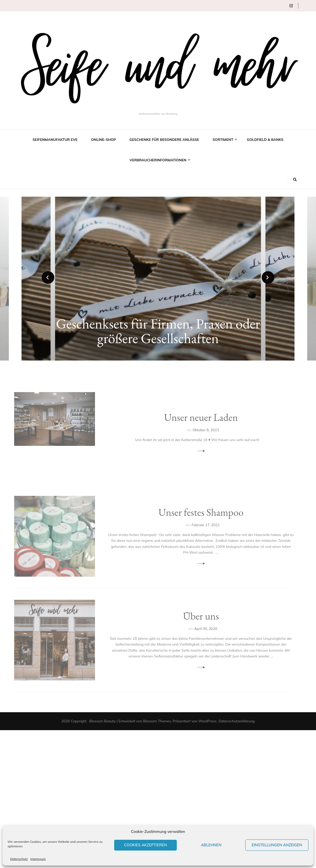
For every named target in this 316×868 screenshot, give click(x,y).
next (268, 277)
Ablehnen (211, 845)
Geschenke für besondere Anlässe (164, 140)
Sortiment (223, 140)
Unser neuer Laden (201, 417)
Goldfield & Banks (265, 140)
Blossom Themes (157, 721)
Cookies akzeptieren (145, 845)
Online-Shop (104, 140)
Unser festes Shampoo (201, 512)
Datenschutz (19, 859)
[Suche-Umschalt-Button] (295, 180)
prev (48, 277)
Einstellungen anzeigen (277, 845)
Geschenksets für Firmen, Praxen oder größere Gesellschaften (158, 331)
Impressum (38, 859)
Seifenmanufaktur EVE (55, 140)
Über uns (201, 616)
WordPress (207, 721)
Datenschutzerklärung (237, 721)
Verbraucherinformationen (158, 160)
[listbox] (158, 279)
